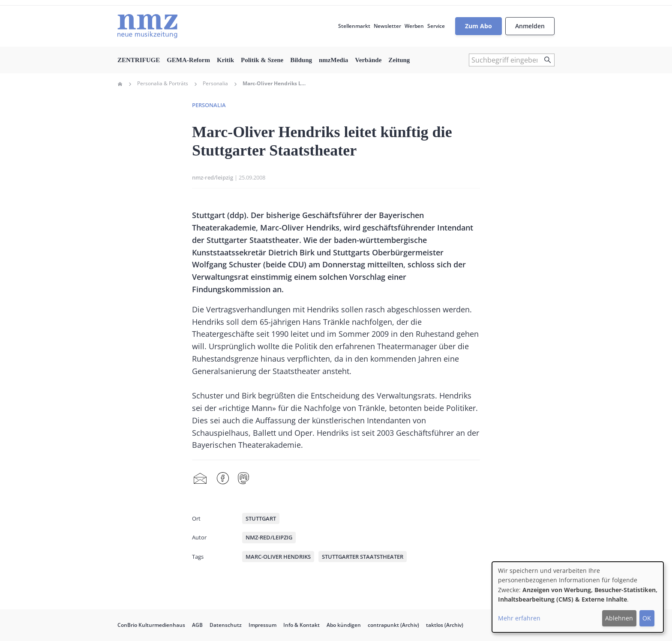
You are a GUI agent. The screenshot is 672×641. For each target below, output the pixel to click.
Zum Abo (478, 26)
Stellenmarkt (354, 26)
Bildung (301, 60)
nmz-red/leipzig (213, 177)
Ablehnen (619, 618)
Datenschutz (226, 625)
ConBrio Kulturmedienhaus (151, 625)
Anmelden (530, 26)
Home (120, 84)
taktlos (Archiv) (445, 625)
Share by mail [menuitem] (200, 479)
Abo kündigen (344, 625)
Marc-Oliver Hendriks (278, 557)
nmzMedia (333, 60)
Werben (414, 26)
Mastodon (243, 479)
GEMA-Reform (188, 60)
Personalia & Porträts (163, 84)
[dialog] (578, 597)
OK (647, 618)
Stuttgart (261, 518)
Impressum (262, 625)
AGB (197, 625)
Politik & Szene (262, 60)
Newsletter (387, 26)
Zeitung (399, 60)
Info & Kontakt (301, 625)
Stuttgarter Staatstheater (363, 557)
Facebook (223, 479)
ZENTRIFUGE (139, 60)
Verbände (368, 60)
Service (436, 26)
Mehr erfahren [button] (519, 618)
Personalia (215, 84)
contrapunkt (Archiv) (393, 625)
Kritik (225, 60)
